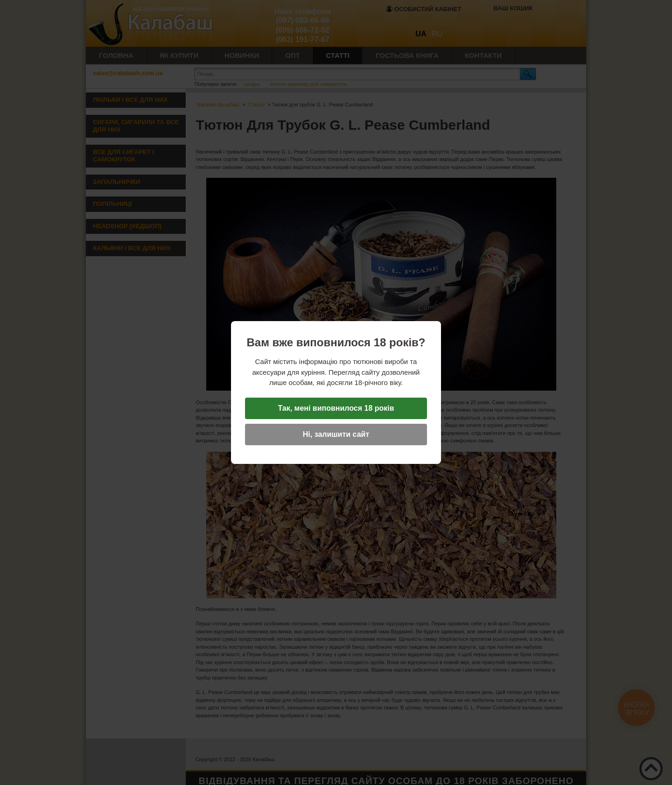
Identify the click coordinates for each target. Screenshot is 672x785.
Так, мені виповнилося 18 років (336, 408)
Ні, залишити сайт (336, 434)
